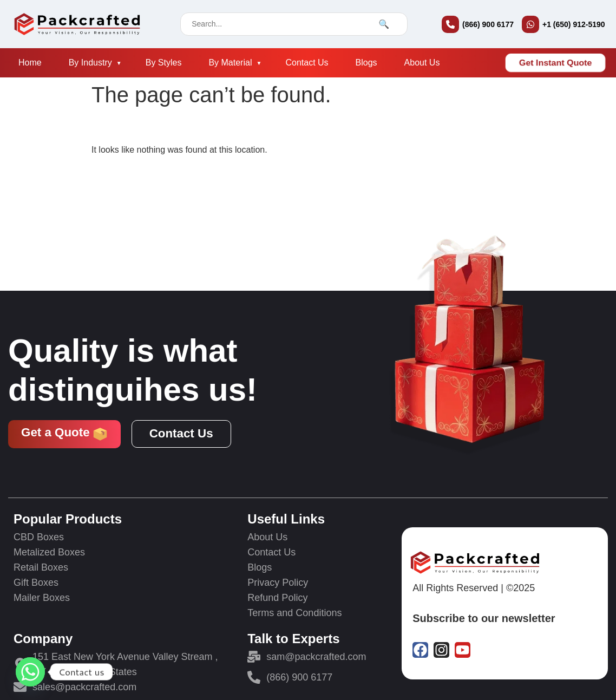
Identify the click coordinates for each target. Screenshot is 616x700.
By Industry (90, 63)
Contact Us (307, 63)
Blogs (366, 63)
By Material (230, 63)
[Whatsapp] (30, 672)
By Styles (164, 63)
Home (30, 63)
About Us (422, 63)
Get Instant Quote (555, 63)
